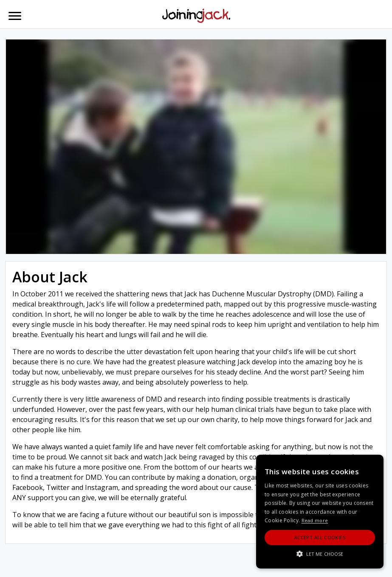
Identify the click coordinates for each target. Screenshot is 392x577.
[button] (320, 554)
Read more (315, 520)
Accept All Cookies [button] (320, 537)
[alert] (320, 512)
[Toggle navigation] (15, 16)
